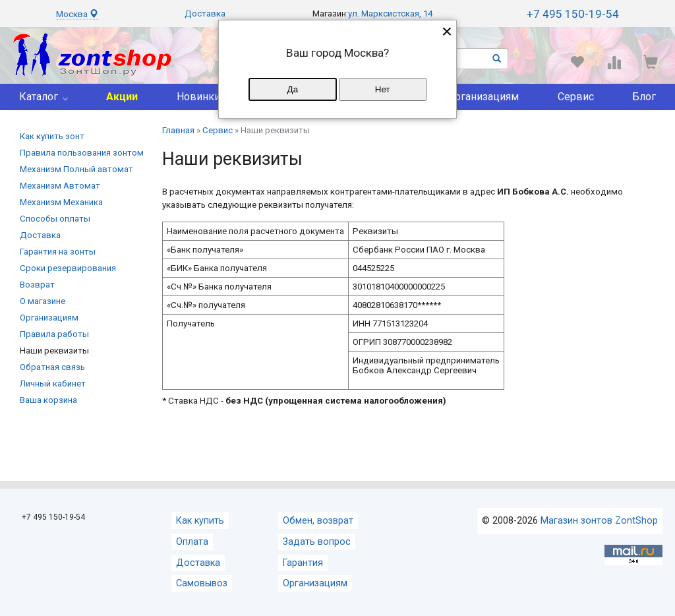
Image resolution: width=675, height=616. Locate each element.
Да (293, 89)
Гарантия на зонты (58, 252)
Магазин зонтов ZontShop (599, 521)
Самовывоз (202, 583)
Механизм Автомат (60, 186)
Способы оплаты (55, 219)
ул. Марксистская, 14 (390, 14)
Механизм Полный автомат (76, 169)
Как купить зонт (52, 136)
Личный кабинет (53, 384)
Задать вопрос (317, 542)
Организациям (483, 97)
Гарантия (303, 563)
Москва (77, 14)
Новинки (198, 97)
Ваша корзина (48, 400)
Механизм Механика (61, 202)
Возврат (37, 285)
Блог (644, 97)
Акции (122, 97)
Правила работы (54, 334)
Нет (383, 89)
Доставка (205, 14)
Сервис (576, 97)
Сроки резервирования (68, 268)
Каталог (39, 97)
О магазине (43, 301)
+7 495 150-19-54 (573, 14)
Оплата (192, 542)
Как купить (200, 521)
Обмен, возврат (318, 521)
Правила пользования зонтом (82, 153)
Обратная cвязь (52, 367)
